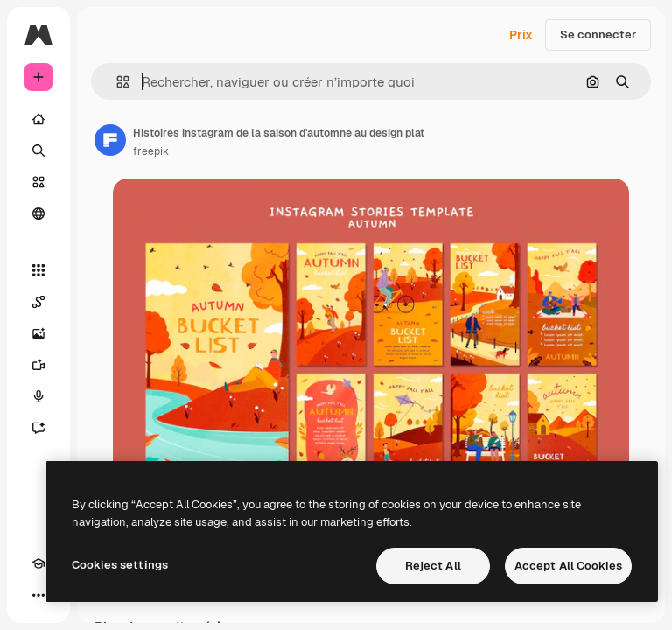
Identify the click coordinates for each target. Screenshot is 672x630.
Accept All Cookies (568, 566)
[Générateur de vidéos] (38, 365)
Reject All (433, 566)
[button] (116, 82)
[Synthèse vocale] (38, 396)
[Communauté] (38, 213)
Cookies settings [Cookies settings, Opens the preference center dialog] (120, 565)
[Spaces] (38, 302)
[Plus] (38, 595)
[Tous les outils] (38, 270)
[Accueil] (38, 119)
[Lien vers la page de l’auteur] (110, 140)
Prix (521, 35)
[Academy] (38, 563)
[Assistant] (38, 428)
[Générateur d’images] (38, 333)
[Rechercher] (38, 150)
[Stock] (38, 182)
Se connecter (598, 35)
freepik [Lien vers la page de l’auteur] (151, 151)
